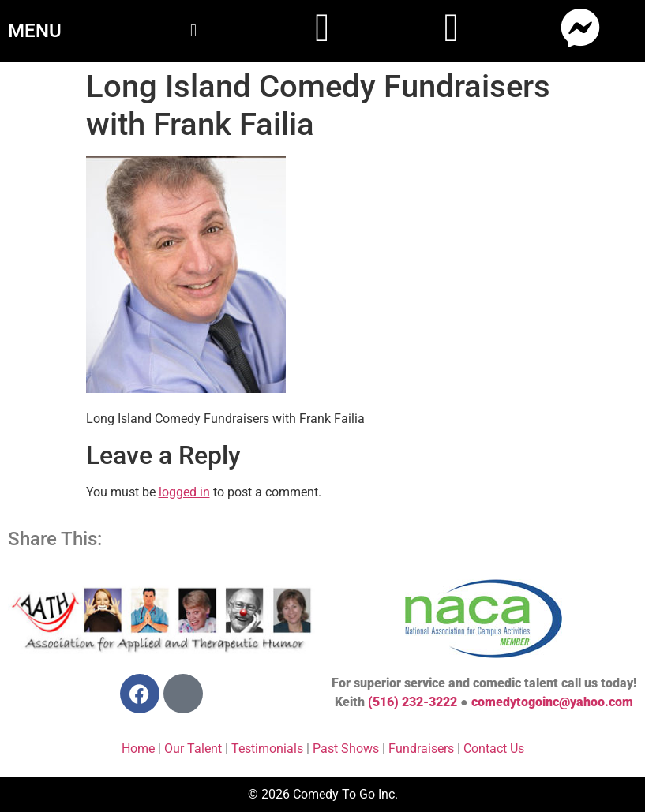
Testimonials (267, 748)
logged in (184, 492)
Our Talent (193, 748)
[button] (193, 30)
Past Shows (346, 748)
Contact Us (494, 748)
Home (138, 748)
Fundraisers (421, 748)
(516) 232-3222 (412, 702)
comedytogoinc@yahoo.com (552, 702)
